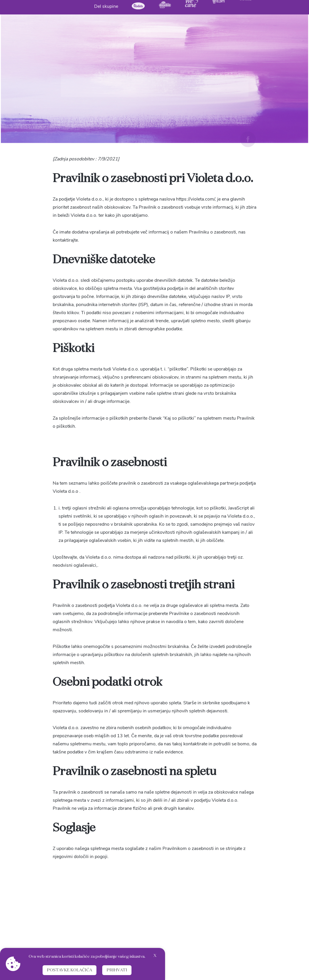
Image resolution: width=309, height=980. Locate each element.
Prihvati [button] (117, 970)
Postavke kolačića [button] (70, 970)
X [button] (155, 956)
